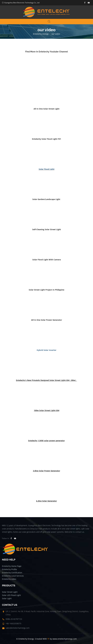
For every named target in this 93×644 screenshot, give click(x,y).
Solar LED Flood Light (11, 595)
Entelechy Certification (12, 573)
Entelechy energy (41, 34)
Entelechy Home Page (12, 566)
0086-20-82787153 (14, 619)
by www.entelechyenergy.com (63, 639)
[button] (46, 109)
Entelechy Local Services (13, 576)
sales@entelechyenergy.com (18, 628)
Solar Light (7, 598)
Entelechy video (9, 579)
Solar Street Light (10, 592)
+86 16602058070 (13, 623)
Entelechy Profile (9, 569)
